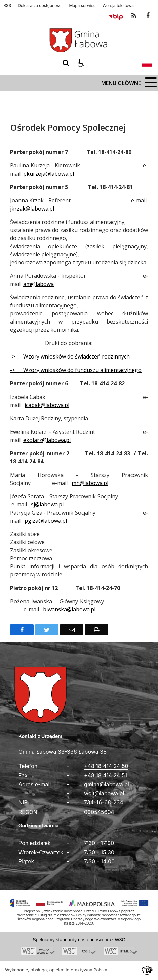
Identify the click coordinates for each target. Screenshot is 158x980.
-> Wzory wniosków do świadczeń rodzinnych (70, 356)
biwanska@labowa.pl (69, 609)
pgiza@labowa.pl (46, 521)
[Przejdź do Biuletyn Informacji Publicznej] (116, 16)
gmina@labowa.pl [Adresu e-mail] (107, 784)
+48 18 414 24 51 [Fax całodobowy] (106, 775)
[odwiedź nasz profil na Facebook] (148, 16)
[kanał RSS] (134, 16)
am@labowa (38, 284)
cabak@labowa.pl (48, 405)
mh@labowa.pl (90, 483)
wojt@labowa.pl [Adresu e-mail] (104, 793)
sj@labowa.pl (47, 504)
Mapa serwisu (83, 6)
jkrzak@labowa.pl (32, 209)
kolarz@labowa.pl (48, 440)
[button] (81, 63)
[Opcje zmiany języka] (147, 63)
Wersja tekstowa (118, 6)
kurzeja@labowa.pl (50, 174)
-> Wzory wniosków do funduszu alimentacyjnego (76, 370)
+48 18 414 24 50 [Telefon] (106, 766)
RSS (7, 6)
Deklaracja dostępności (40, 6)
